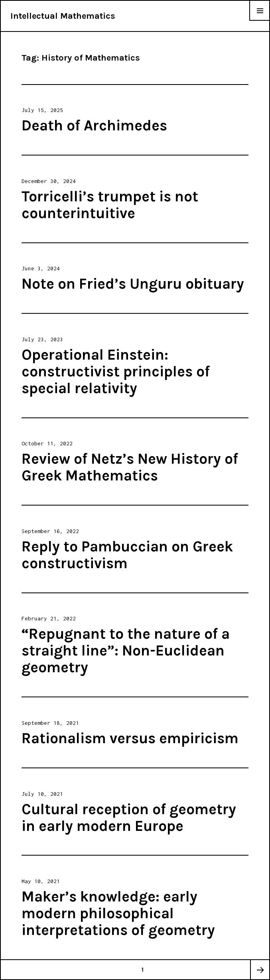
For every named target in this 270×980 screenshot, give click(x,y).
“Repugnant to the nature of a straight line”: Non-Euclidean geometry (126, 650)
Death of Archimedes (94, 125)
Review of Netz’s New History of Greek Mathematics (130, 467)
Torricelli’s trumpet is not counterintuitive (110, 205)
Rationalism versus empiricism (130, 738)
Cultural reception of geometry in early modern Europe (129, 818)
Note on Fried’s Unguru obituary (133, 284)
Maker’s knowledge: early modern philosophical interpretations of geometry (118, 913)
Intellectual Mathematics (63, 16)
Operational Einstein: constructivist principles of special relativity (116, 371)
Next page (260, 970)
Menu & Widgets (260, 21)
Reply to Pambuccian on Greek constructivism (127, 555)
